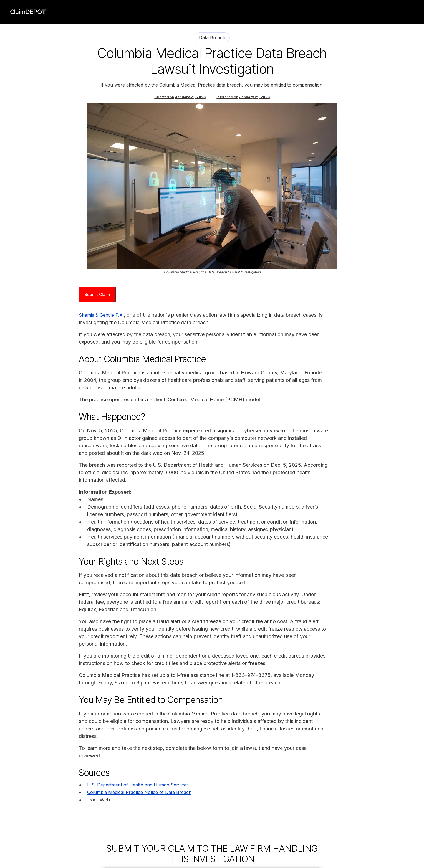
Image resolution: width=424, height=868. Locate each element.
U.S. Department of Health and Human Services (138, 785)
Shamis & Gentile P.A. (101, 315)
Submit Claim (97, 294)
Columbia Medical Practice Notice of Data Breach (139, 792)
